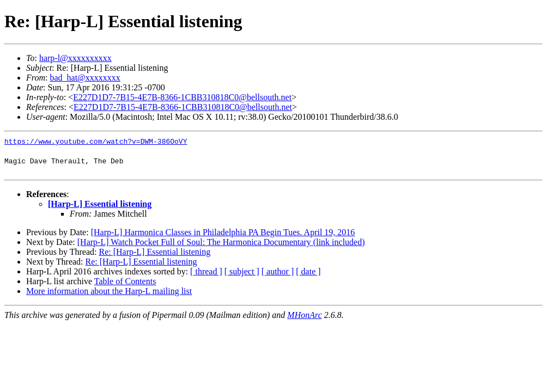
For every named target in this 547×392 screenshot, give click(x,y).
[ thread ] (206, 271)
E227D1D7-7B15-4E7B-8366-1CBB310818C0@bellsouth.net (182, 97)
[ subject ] (242, 271)
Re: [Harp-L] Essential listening (154, 252)
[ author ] (278, 271)
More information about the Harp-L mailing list (109, 291)
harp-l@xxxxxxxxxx (75, 58)
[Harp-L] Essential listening (100, 204)
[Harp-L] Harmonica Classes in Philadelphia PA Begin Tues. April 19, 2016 (223, 232)
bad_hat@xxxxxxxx (85, 78)
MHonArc (304, 315)
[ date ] (308, 271)
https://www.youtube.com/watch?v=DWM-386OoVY (96, 141)
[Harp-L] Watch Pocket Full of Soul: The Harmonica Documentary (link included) (221, 242)
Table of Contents (125, 281)
